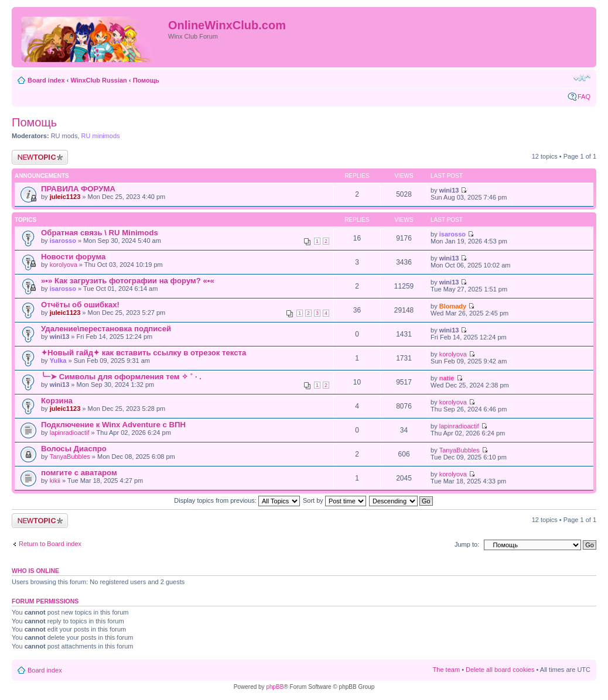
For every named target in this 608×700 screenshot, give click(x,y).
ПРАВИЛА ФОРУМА (78, 189)
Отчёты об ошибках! (80, 305)
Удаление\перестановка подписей (106, 329)
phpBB (275, 687)
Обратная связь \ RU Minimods (100, 233)
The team (446, 670)
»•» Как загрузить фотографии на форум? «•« (128, 281)
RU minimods (101, 136)
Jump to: (467, 544)
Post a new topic (40, 157)
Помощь (146, 80)
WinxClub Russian (98, 80)
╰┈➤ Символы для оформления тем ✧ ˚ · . (121, 377)
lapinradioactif (70, 433)
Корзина (57, 401)
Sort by (334, 500)
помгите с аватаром (79, 473)
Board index (46, 80)
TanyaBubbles (70, 457)
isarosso (63, 241)
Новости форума (73, 257)
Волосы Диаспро (74, 449)
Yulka (58, 361)
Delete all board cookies (500, 670)
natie (447, 378)
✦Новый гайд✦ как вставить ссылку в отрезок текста (144, 353)
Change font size (582, 78)
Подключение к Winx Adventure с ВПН (113, 425)
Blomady (453, 306)
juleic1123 (65, 197)
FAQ (584, 97)
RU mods (64, 136)
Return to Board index (50, 544)
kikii (55, 481)
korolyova (64, 265)
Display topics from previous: (237, 500)
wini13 (449, 190)
